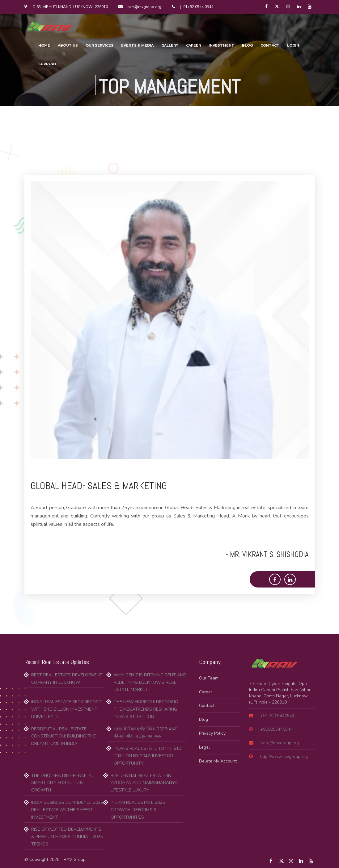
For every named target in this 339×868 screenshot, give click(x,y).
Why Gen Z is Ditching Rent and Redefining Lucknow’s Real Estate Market (150, 682)
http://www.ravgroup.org (283, 756)
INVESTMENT (221, 45)
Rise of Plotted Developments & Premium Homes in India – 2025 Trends (67, 837)
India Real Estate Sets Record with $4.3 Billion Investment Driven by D (66, 709)
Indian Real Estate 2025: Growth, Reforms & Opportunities (138, 810)
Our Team (209, 678)
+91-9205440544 (277, 716)
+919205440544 (276, 729)
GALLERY (170, 45)
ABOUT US (68, 45)
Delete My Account (218, 761)
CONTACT (270, 45)
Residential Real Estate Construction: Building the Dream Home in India (64, 736)
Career (206, 692)
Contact (207, 706)
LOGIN (293, 45)
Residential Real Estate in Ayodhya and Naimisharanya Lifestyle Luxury (144, 783)
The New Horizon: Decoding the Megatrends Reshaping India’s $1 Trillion (146, 709)
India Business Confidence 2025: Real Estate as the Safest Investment (68, 810)
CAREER (193, 45)
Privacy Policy (212, 733)
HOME (44, 45)
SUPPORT (48, 64)
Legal (204, 747)
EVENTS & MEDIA (137, 45)
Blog (203, 719)
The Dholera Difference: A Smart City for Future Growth (61, 783)
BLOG (247, 45)
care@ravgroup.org (279, 743)
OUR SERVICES (100, 45)
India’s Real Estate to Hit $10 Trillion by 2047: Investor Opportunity (147, 756)
